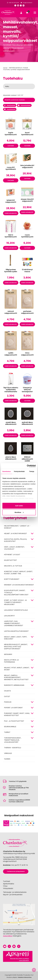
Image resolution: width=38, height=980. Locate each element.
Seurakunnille (10, 727)
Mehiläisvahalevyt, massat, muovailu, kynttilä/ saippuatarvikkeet (16, 647)
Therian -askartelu (13, 748)
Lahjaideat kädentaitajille (16, 610)
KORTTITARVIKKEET (12, 579)
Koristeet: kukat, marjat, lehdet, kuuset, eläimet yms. (18, 573)
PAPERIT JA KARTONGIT (13, 708)
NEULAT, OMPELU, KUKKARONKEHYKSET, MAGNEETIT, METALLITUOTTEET (16, 678)
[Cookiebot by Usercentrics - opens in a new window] (27, 466)
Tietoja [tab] (32, 471)
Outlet (7, 696)
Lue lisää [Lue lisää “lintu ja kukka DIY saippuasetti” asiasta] (27, 179)
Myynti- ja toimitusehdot (13, 895)
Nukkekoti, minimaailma (14, 685)
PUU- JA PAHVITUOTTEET (14, 721)
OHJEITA (7, 691)
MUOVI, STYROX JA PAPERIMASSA (11, 661)
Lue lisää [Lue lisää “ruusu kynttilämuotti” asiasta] (27, 248)
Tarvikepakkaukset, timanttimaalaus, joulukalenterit (13, 740)
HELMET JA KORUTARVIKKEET (16, 533)
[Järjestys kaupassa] (19, 100)
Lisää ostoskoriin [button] (11, 213)
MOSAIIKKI (8, 654)
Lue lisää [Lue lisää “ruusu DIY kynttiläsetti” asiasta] (11, 180)
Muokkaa (19, 512)
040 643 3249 (21, 859)
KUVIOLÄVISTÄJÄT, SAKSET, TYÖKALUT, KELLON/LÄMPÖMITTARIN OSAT (16, 593)
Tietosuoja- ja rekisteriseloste (15, 892)
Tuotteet (7, 881)
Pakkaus (8, 702)
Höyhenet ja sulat (12, 555)
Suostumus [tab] (7, 471)
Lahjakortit (9, 616)
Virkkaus (8, 753)
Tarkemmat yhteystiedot (16, 871)
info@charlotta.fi (27, 3)
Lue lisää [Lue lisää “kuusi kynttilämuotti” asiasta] (27, 146)
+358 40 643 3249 (14, 3)
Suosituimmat (10, 109)
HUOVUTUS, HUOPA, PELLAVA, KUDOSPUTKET (16, 540)
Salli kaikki (19, 506)
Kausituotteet (10, 105)
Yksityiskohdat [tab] (19, 471)
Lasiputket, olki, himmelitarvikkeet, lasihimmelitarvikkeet (14, 623)
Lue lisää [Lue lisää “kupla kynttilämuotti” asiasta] (11, 146)
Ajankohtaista (9, 884)
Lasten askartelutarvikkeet (16, 631)
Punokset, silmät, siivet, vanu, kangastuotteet (17, 714)
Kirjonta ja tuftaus (13, 566)
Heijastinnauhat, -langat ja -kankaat (17, 527)
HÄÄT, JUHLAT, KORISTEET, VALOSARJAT (14, 548)
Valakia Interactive (25, 977)
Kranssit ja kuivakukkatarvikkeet (19, 585)
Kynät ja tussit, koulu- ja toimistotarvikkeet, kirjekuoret (15, 602)
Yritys (5, 886)
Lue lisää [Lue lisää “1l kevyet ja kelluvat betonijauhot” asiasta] (27, 401)
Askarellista (8, 936)
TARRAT (7, 732)
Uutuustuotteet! (24, 105)
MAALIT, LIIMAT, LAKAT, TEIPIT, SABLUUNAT (16, 638)
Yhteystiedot (8, 888)
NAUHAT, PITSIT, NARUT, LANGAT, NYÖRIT (17, 669)
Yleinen (7, 759)
